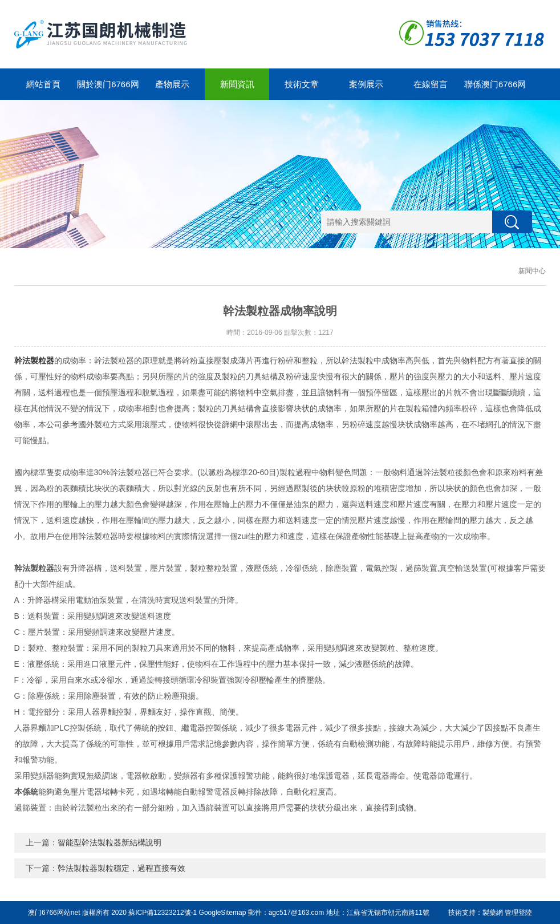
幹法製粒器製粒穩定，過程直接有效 (121, 868)
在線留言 (431, 84)
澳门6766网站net (54, 913)
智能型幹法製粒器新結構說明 (109, 842)
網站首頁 (43, 84)
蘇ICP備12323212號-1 (163, 913)
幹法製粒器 (34, 360)
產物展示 (172, 84)
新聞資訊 (237, 84)
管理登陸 (518, 913)
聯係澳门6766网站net (495, 90)
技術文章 (302, 84)
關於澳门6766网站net (108, 90)
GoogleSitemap (223, 913)
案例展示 (366, 84)
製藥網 (493, 913)
